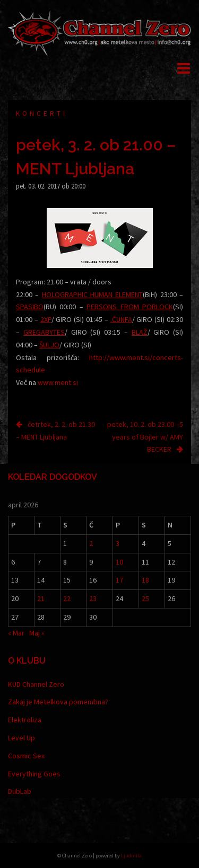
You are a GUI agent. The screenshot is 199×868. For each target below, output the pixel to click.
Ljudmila (131, 856)
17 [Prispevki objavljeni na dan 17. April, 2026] (119, 580)
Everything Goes (34, 774)
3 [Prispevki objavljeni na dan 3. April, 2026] (118, 543)
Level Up (21, 738)
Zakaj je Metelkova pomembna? (58, 702)
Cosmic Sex (26, 756)
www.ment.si (58, 382)
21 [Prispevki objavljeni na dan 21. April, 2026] (41, 598)
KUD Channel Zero (36, 684)
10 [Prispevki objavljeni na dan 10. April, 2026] (119, 562)
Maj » (37, 633)
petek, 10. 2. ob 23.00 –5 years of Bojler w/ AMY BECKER (145, 437)
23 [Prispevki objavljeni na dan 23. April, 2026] (93, 598)
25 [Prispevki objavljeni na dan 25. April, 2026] (145, 598)
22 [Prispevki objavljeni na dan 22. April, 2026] (67, 598)
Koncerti (42, 114)
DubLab (20, 791)
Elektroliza (25, 720)
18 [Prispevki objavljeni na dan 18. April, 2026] (145, 580)
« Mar (16, 633)
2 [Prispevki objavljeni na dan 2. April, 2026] (91, 543)
